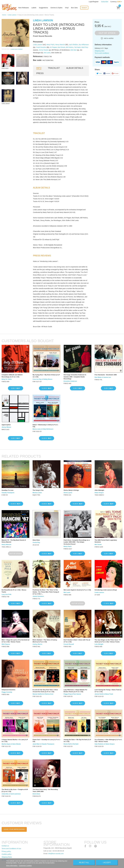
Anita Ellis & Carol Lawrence (11, 794)
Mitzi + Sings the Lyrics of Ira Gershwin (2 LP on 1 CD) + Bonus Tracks (15, 641)
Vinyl (68, 8)
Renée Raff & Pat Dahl (71, 744)
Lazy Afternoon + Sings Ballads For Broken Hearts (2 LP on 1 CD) (75, 691)
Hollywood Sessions (8, 690)
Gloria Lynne (68, 493)
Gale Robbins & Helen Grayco (105, 744)
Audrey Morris (37, 644)
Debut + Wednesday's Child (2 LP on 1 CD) (45, 426)
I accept (107, 863)
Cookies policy (6, 854)
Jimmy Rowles (44, 50)
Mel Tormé (98, 544)
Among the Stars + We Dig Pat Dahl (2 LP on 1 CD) (77, 741)
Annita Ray (36, 542)
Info (39, 68)
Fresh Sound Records (43, 36)
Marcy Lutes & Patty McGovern (43, 429)
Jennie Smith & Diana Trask (104, 694)
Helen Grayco (99, 493)
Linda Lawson (12, 15)
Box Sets (75, 8)
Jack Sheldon (73, 45)
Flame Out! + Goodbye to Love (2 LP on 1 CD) (46, 741)
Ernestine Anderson (70, 381)
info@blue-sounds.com (56, 854)
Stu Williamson (84, 45)
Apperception (6, 425)
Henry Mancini (60, 45)
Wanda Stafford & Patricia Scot (43, 694)
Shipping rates (100, 51)
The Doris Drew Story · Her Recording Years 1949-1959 (45, 790)
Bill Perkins (70, 47)
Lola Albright (99, 644)
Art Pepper (53, 47)
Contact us (5, 846)
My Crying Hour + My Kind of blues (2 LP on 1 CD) (46, 376)
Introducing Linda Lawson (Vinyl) (106, 590)
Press (40, 73)
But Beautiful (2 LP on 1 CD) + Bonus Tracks (14, 591)
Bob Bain (74, 50)
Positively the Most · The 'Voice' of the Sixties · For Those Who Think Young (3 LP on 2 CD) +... (46, 592)
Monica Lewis (37, 493)
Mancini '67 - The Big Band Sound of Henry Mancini (14, 541)
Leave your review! (17, 49)
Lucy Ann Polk (6, 594)
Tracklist (54, 68)
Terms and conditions (102, 53)
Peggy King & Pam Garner (72, 694)
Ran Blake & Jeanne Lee (103, 377)
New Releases (25, 8)
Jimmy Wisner (6, 427)
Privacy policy (6, 851)
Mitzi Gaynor (6, 644)
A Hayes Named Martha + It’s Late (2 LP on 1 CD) (15, 741)
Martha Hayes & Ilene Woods (11, 744)
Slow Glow (36, 540)
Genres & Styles (57, 8)
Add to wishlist (109, 38)
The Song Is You (38, 490)
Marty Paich (50, 45)
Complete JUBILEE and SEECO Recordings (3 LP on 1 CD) (12, 376)
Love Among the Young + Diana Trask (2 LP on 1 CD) (108, 691)
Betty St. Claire (7, 379)
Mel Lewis (47, 53)
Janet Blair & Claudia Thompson (43, 744)
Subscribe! (105, 2)
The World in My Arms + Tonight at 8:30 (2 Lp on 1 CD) (15, 790)
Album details (75, 68)
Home (4, 15)
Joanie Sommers (38, 596)
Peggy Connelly (7, 692)
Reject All (84, 863)
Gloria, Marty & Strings (71, 490)
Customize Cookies (25, 866)
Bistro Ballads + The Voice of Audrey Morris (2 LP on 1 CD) (45, 641)
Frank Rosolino (41, 47)
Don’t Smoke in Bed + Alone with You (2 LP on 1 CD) (77, 641)
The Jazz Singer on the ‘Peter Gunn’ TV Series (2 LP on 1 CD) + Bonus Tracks (108, 641)
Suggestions (45, 8)
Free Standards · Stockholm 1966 (106, 375)
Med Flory (85, 47)
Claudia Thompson (8, 493)
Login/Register (94, 2)
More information (12, 866)
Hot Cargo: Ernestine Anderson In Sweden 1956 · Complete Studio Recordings (75, 377)
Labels (35, 8)
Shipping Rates (7, 857)
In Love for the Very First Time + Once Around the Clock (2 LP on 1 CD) (45, 691)
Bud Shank (61, 47)
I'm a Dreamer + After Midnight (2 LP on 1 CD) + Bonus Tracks (108, 741)
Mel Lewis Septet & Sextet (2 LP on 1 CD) (77, 590)
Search (85, 8)
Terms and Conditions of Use (11, 849)
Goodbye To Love (8, 490)
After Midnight (99, 490)
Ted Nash (77, 47)
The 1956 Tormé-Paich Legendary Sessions (106, 541)
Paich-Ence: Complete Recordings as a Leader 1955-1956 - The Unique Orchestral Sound (77, 542)
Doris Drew (36, 794)
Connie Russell (69, 644)
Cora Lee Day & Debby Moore (42, 379)
